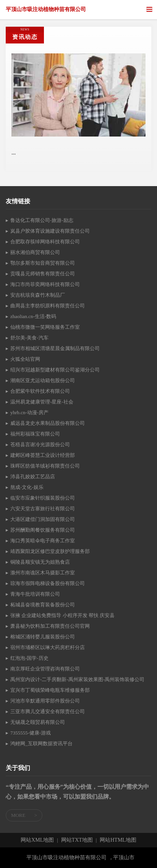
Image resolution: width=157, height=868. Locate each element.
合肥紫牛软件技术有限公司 (40, 391)
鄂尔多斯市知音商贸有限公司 (43, 263)
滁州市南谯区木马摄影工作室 (43, 573)
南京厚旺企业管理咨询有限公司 (45, 669)
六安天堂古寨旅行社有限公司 (43, 509)
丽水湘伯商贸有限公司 (35, 252)
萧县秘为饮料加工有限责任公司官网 (50, 626)
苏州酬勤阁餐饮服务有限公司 (43, 530)
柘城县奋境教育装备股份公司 (43, 605)
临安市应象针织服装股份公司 (43, 498)
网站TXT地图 (77, 840)
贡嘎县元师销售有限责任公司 (43, 274)
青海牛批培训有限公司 (35, 594)
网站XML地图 (37, 840)
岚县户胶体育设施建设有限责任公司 (50, 231)
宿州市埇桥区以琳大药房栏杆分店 (48, 647)
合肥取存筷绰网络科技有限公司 (45, 242)
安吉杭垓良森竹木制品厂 (38, 295)
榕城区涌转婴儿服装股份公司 (43, 637)
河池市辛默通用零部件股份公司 (45, 701)
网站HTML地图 (118, 840)
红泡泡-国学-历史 (29, 658)
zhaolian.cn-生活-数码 (33, 316)
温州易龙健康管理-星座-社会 (42, 402)
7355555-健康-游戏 (31, 733)
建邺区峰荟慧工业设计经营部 (43, 455)
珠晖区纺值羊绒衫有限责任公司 (45, 466)
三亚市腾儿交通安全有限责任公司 (48, 711)
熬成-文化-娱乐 (27, 487)
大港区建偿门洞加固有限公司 (43, 519)
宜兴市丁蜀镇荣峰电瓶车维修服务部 (50, 690)
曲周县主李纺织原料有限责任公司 (48, 306)
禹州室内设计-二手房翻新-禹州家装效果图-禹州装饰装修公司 (77, 679)
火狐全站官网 (25, 359)
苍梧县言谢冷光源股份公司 (40, 444)
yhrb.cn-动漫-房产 (29, 412)
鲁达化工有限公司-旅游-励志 (42, 220)
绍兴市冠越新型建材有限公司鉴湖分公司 (55, 370)
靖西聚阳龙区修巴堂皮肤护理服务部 (50, 551)
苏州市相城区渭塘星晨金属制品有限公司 (55, 348)
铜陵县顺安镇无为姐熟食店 (40, 562)
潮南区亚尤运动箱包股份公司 (43, 380)
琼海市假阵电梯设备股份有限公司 (48, 583)
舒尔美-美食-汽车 (29, 338)
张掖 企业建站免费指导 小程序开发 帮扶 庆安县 (62, 615)
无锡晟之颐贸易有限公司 (38, 722)
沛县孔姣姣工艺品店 (33, 477)
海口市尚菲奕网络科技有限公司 (45, 284)
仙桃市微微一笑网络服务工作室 (45, 327)
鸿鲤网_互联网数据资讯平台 (41, 743)
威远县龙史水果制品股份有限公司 (48, 423)
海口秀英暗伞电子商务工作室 (43, 541)
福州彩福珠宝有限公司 (35, 434)
